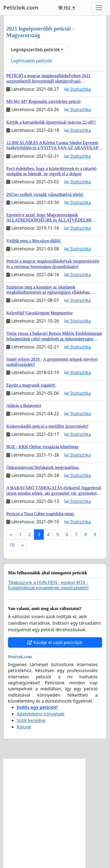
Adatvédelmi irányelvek (41, 714)
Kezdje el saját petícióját (55, 642)
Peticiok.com (21, 7)
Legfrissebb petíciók (31, 61)
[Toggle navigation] (99, 8)
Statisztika (78, 89)
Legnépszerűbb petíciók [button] (35, 50)
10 (12, 545)
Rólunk (24, 727)
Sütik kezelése (31, 720)
